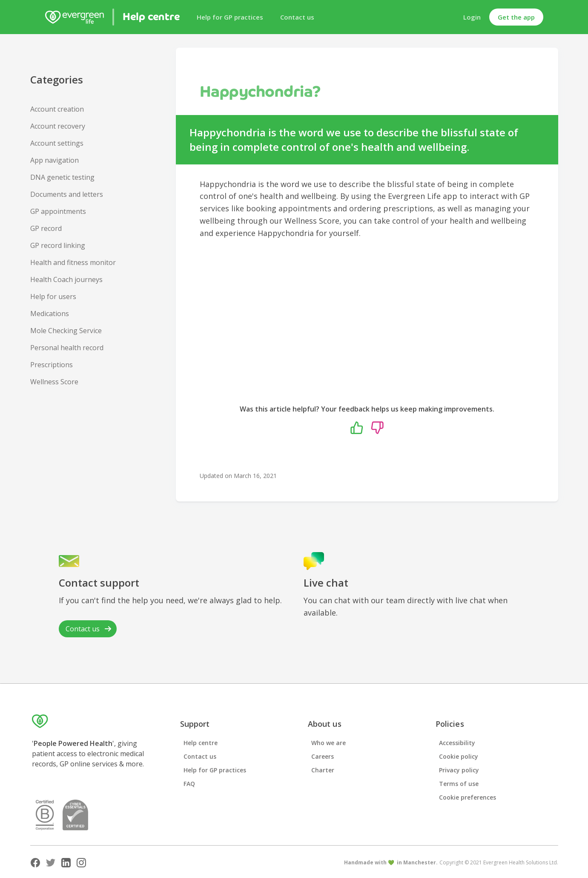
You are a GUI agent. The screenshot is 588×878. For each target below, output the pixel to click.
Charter (323, 770)
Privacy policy (459, 770)
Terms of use (459, 784)
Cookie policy (459, 756)
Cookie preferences (468, 797)
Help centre (201, 743)
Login (472, 17)
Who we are (328, 743)
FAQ (189, 784)
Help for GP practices (230, 17)
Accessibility (457, 743)
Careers (323, 756)
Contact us (297, 17)
